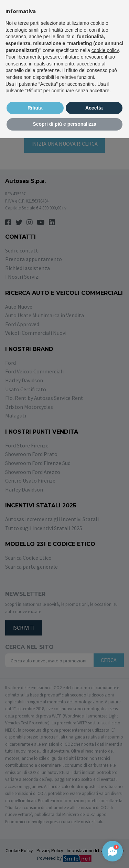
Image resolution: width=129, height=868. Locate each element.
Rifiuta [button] (35, 108)
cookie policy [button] (105, 50)
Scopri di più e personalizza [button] (64, 124)
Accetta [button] (94, 108)
